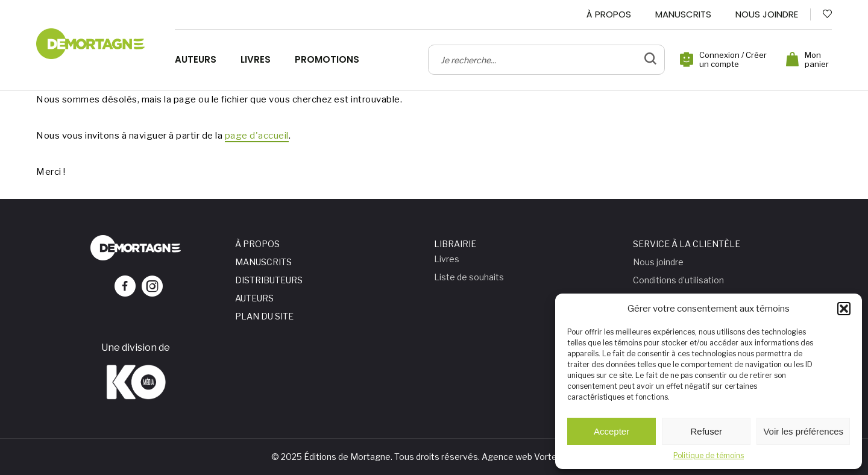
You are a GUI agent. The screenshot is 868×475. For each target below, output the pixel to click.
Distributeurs (269, 280)
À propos (609, 14)
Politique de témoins (709, 455)
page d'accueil (257, 136)
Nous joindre (767, 14)
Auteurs (196, 60)
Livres (256, 60)
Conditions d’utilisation (678, 280)
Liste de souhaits (469, 277)
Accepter (612, 431)
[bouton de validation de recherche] (650, 60)
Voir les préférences (803, 431)
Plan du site (264, 316)
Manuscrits (683, 14)
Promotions (327, 60)
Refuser (707, 431)
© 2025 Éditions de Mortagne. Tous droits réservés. (376, 457)
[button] (844, 309)
